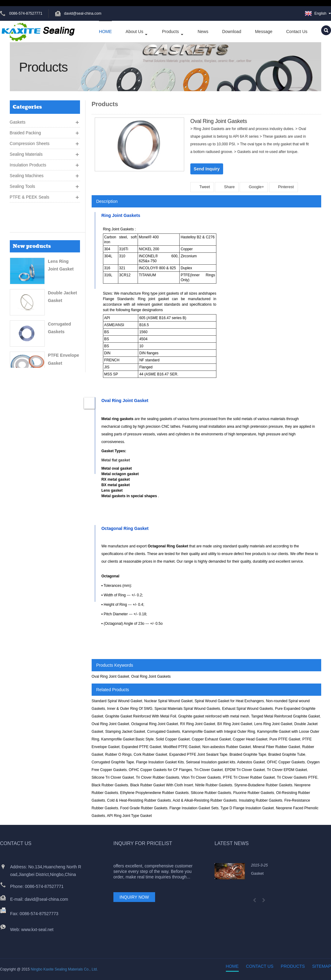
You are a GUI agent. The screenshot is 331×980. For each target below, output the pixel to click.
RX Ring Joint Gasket (198, 724)
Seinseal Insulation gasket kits (211, 762)
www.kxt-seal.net (37, 930)
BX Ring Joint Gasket (235, 724)
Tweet (202, 187)
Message (264, 32)
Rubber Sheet (62, 357)
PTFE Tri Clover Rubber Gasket (249, 777)
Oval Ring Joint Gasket (110, 676)
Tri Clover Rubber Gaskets (158, 777)
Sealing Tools (23, 184)
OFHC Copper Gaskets (286, 762)
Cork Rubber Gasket (150, 755)
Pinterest (283, 187)
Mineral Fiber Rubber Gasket (276, 747)
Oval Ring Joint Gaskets (151, 676)
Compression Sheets (30, 141)
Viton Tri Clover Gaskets (201, 777)
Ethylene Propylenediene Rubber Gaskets (154, 793)
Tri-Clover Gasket (208, 770)
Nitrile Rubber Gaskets (214, 785)
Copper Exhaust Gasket (211, 739)
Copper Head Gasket (250, 739)
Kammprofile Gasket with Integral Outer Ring (219, 732)
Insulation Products (28, 162)
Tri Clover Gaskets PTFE (297, 777)
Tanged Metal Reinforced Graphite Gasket (285, 716)
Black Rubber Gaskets (110, 785)
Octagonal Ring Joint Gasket (155, 724)
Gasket (257, 873)
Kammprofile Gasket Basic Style (127, 739)
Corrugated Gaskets (164, 732)
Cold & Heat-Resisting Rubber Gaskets (139, 800)
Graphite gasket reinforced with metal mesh (213, 716)
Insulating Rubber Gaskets (261, 800)
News (203, 32)
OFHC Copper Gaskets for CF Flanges (160, 770)
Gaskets (18, 120)
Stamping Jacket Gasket (125, 732)
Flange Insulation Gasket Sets (194, 808)
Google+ (254, 187)
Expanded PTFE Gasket (141, 747)
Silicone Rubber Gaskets (211, 793)
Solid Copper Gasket (173, 739)
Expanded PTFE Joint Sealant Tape (198, 755)
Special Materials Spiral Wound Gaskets (187, 709)
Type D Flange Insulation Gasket (247, 808)
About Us (137, 32)
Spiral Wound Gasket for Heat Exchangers (229, 701)
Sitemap (322, 966)
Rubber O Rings (118, 755)
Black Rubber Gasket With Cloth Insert (162, 785)
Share (227, 187)
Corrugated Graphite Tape (113, 762)
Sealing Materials (26, 152)
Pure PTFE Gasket (285, 739)
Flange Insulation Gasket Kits (160, 762)
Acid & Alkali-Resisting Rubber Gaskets (205, 800)
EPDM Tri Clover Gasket (245, 770)
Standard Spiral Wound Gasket (117, 701)
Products (173, 32)
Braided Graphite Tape (248, 755)
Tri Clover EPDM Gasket (287, 770)
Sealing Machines (27, 173)
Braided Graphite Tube (287, 755)
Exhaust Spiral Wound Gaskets (248, 709)
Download (232, 32)
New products (32, 219)
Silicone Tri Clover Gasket (113, 777)
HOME (105, 32)
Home (232, 966)
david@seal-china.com (84, 13)
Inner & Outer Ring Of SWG (130, 709)
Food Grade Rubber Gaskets (144, 808)
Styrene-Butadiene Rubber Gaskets (263, 785)
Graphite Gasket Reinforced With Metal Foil (141, 716)
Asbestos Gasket (251, 762)
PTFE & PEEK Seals (30, 195)
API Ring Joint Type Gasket (129, 816)
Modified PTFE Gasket (182, 747)
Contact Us (297, 32)
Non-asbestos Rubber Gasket (226, 747)
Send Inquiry (207, 169)
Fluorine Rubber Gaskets (254, 793)
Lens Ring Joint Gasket (273, 724)
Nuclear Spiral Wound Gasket (169, 701)
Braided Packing (25, 130)
